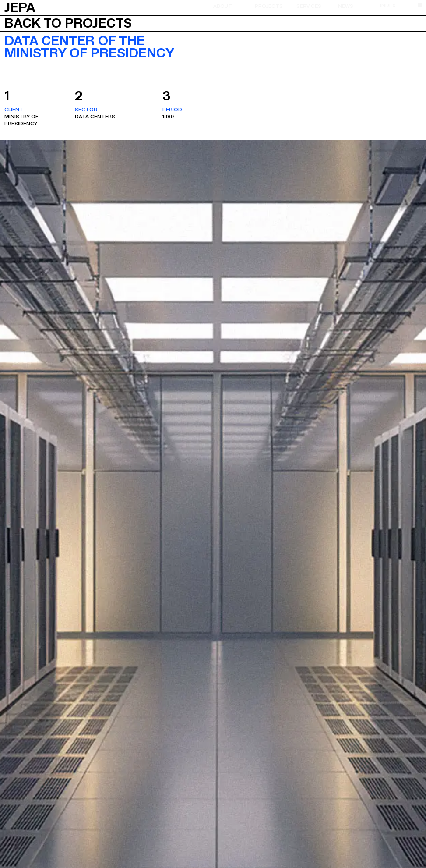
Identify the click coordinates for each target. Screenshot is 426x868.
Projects (269, 6)
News (346, 6)
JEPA (20, 7)
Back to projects (68, 23)
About (223, 6)
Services (309, 6)
